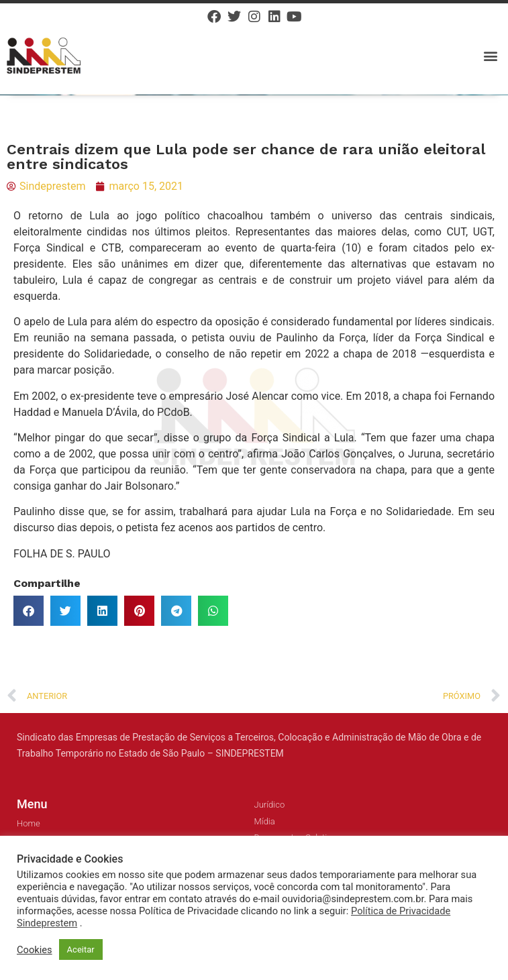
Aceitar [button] (81, 949)
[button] (490, 55)
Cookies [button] (35, 950)
